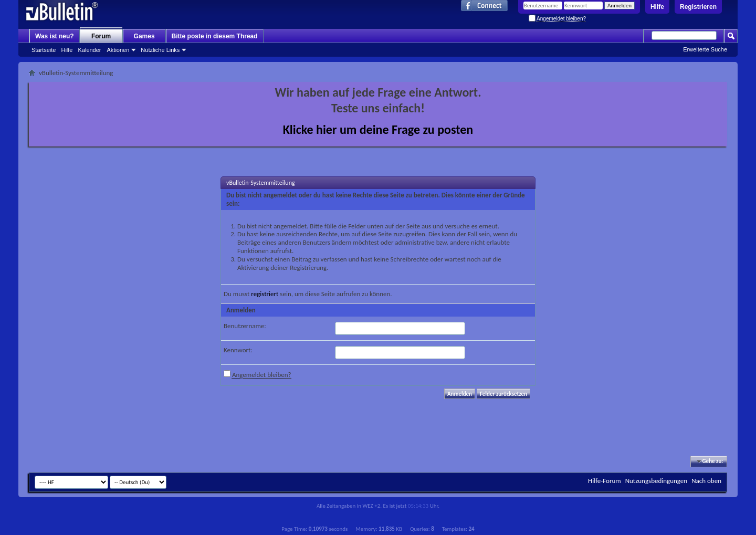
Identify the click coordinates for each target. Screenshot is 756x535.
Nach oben (706, 481)
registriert (265, 294)
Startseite (44, 50)
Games (144, 36)
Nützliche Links (160, 50)
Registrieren (698, 7)
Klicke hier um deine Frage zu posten (378, 129)
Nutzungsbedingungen (657, 481)
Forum (101, 36)
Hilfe (657, 7)
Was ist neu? (55, 36)
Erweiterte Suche (705, 49)
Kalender (89, 50)
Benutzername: (245, 326)
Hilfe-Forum (605, 481)
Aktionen (118, 50)
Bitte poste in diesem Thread (215, 36)
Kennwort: (238, 350)
